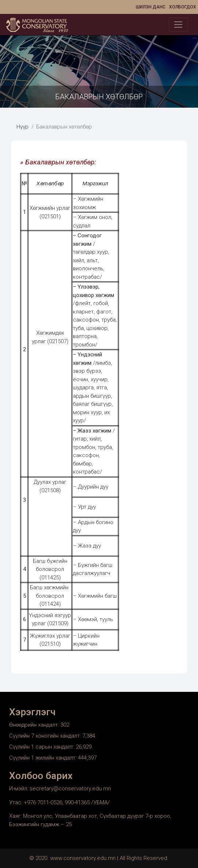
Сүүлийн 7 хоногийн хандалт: (46, 736)
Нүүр (23, 127)
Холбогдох (183, 7)
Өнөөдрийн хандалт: (35, 725)
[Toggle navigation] (178, 25)
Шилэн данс (151, 7)
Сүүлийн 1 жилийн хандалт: (44, 758)
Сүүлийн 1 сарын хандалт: (42, 747)
